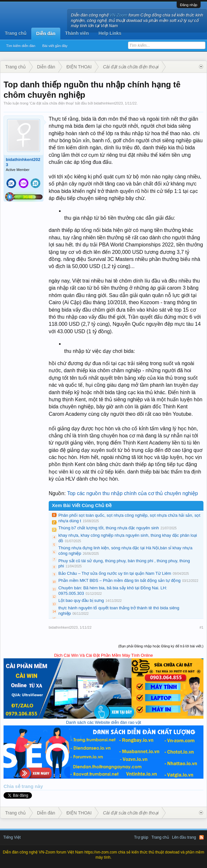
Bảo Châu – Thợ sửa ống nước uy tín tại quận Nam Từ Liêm (115, 573)
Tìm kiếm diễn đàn (21, 46)
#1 (202, 627)
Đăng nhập (189, 5)
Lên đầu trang (184, 837)
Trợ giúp (141, 837)
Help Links (110, 33)
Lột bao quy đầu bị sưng (81, 600)
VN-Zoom (119, 15)
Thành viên (77, 33)
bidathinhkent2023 (108, 103)
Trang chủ (16, 33)
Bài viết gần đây (55, 46)
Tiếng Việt (12, 837)
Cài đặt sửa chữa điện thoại (52, 103)
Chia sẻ (13, 786)
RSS (202, 837)
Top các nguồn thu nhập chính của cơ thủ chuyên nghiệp (133, 493)
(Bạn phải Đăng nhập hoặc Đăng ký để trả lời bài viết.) (161, 646)
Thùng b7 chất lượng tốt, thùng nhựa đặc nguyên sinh (109, 528)
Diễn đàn (46, 34)
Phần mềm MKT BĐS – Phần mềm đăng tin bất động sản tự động (119, 580)
